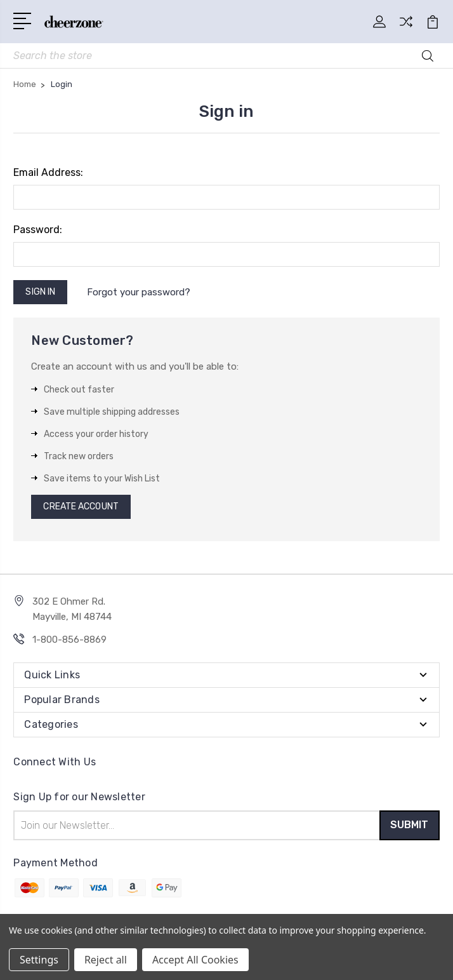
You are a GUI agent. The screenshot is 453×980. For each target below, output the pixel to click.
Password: (38, 230)
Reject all (106, 960)
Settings (39, 960)
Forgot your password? (139, 292)
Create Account (81, 507)
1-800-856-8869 (69, 640)
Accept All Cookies (195, 960)
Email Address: (48, 173)
